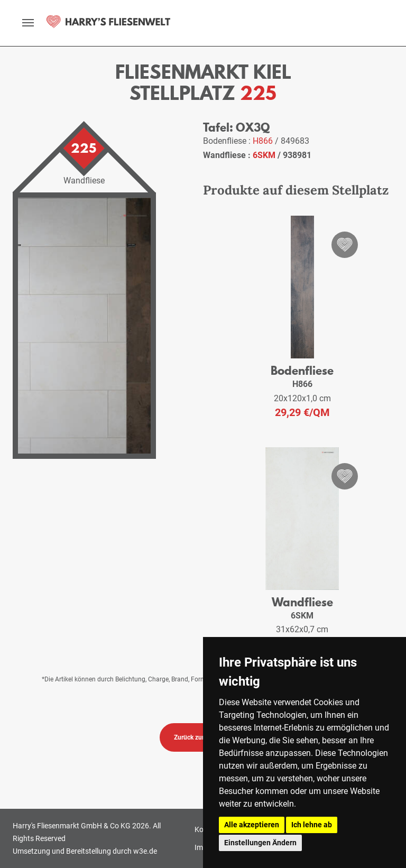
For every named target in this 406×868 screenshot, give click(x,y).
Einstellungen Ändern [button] (260, 843)
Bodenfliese (302, 370)
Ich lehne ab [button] (312, 825)
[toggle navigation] (28, 23)
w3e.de (145, 851)
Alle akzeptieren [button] (252, 825)
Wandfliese (302, 602)
